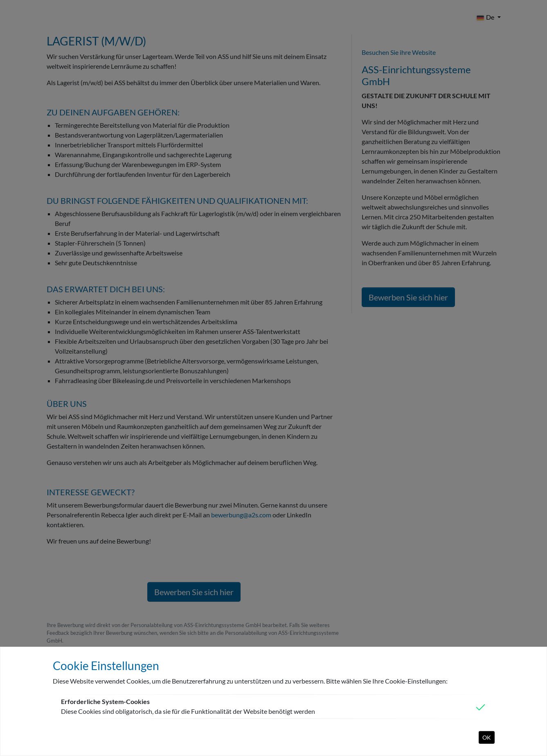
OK (487, 737)
